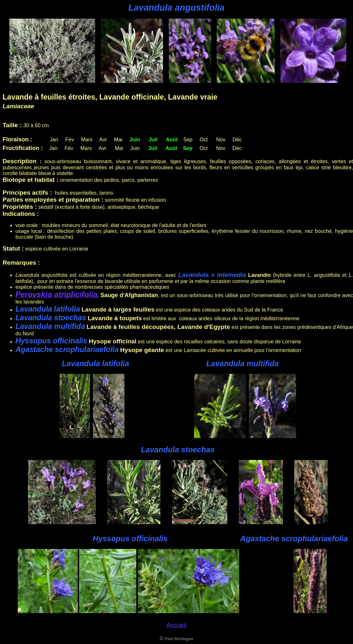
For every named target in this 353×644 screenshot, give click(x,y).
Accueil (176, 625)
